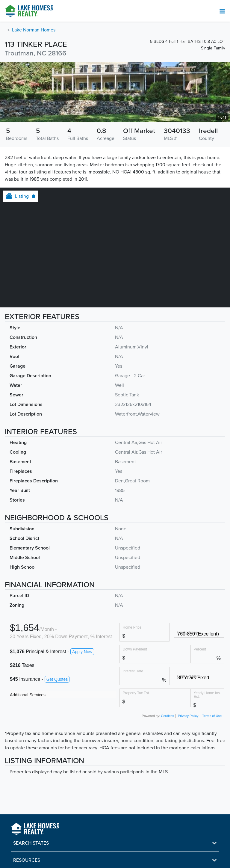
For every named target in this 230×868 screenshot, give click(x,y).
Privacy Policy (188, 716)
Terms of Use (212, 716)
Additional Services (28, 695)
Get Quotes (57, 679)
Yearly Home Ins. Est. (207, 695)
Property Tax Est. (136, 693)
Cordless (168, 716)
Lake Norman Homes (34, 30)
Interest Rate (133, 671)
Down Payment (135, 649)
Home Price (132, 627)
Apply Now (82, 652)
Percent (200, 649)
